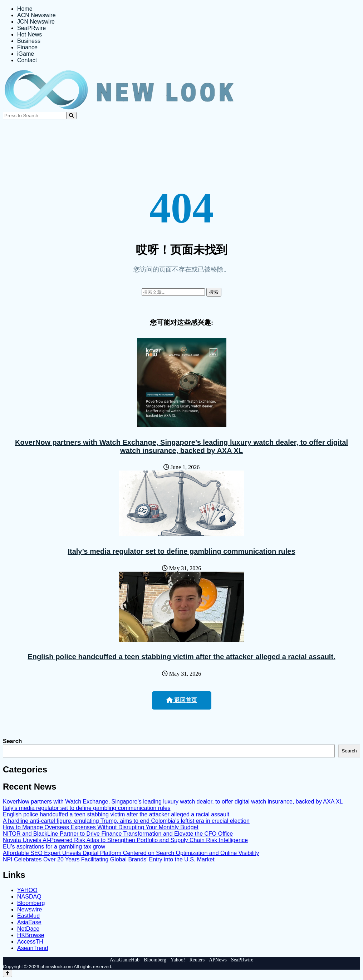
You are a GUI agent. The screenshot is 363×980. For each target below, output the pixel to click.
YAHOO (27, 890)
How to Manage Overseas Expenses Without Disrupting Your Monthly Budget (101, 827)
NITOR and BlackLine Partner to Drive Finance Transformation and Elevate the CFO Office (118, 834)
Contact (27, 60)
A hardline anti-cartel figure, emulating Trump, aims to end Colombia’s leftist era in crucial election (126, 821)
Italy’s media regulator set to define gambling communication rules (181, 551)
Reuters (197, 960)
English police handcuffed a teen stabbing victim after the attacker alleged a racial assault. (181, 657)
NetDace (28, 929)
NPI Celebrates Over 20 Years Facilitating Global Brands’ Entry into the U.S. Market (109, 859)
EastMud (28, 916)
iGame (26, 54)
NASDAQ (29, 897)
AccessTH (30, 942)
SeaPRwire (31, 28)
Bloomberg (31, 903)
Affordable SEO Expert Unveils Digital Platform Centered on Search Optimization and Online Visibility (131, 853)
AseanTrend (33, 948)
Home (25, 9)
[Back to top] (8, 973)
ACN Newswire (36, 15)
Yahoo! (178, 960)
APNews (218, 960)
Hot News (30, 34)
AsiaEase (29, 922)
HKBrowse (31, 935)
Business (29, 41)
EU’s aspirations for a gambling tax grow (54, 847)
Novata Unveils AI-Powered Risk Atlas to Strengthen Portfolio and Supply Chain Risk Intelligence (125, 840)
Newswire (30, 909)
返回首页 (182, 700)
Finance (27, 47)
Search (12, 741)
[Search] (71, 116)
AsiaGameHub (125, 960)
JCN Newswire (36, 22)
